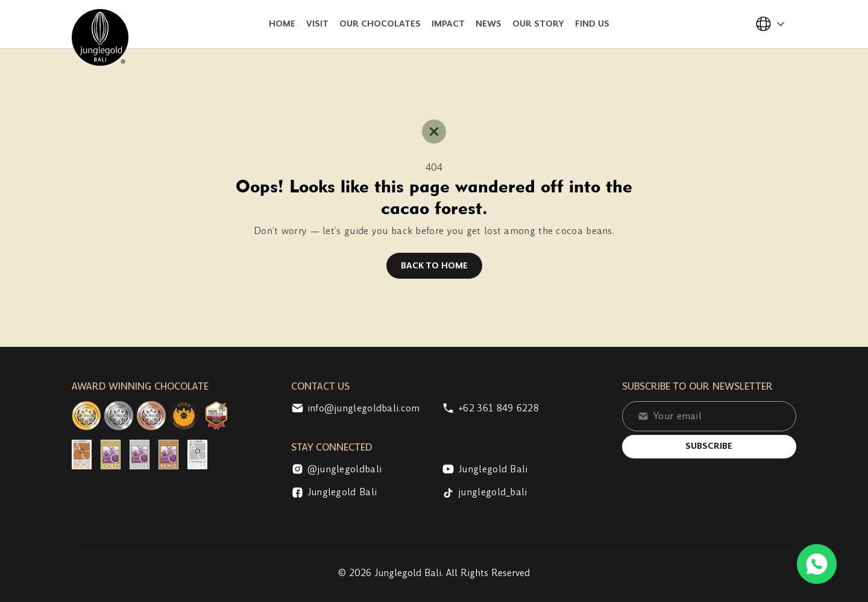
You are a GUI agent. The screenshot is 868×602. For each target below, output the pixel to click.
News (489, 24)
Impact (448, 24)
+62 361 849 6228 (490, 408)
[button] (771, 24)
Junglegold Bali (485, 469)
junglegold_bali (485, 492)
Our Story (538, 24)
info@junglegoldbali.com (356, 408)
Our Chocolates (380, 24)
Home (282, 24)
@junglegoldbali (337, 469)
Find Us (592, 24)
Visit (317, 24)
